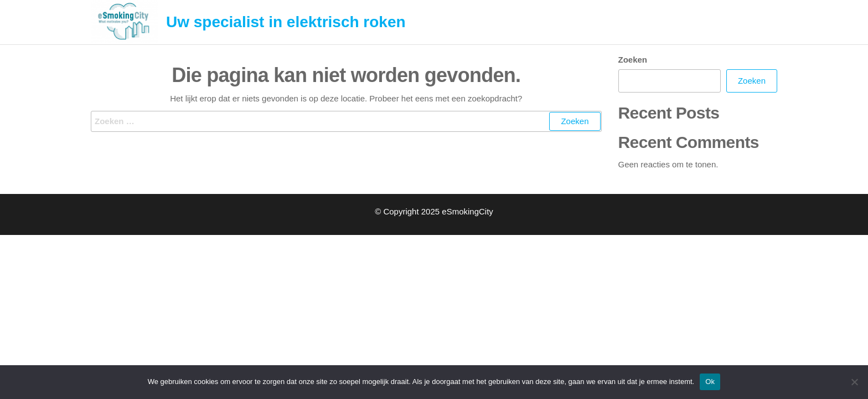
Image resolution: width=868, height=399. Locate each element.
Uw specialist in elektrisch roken (286, 22)
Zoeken (633, 60)
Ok (710, 382)
